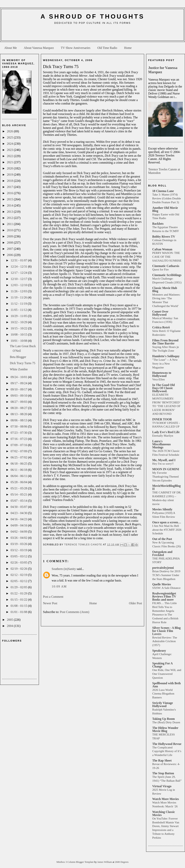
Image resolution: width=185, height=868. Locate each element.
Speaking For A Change (162, 665)
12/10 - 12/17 (19, 279)
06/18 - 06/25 (19, 464)
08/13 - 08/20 (19, 414)
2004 (10, 626)
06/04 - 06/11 (19, 476)
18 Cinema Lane (163, 191)
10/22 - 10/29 (19, 322)
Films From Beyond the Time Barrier (165, 342)
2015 (10, 199)
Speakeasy (159, 651)
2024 (10, 144)
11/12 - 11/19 (19, 304)
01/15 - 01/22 (19, 600)
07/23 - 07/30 (19, 433)
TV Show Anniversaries (75, 48)
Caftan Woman (162, 249)
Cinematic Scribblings (167, 275)
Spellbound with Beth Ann (166, 685)
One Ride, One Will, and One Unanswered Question (167, 674)
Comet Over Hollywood (160, 313)
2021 (10, 162)
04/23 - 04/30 (19, 513)
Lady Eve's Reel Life (166, 432)
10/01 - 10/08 (19, 341)
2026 (10, 131)
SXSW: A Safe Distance (166, 588)
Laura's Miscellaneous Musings (161, 444)
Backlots (158, 224)
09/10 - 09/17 (19, 389)
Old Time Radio (107, 48)
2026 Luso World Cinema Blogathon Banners (163, 694)
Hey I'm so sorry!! (163, 464)
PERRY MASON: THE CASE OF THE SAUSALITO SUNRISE (167, 257)
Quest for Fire (160, 269)
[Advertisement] (92, 34)
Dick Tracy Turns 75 (23, 363)
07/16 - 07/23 (19, 439)
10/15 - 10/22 (19, 328)
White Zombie (19, 369)
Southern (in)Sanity (64, 569)
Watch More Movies (166, 799)
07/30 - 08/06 (19, 426)
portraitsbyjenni (163, 568)
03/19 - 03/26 (19, 544)
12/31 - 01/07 (19, 260)
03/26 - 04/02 (19, 538)
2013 (10, 212)
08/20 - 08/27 (19, 408)
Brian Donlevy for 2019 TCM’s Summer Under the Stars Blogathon (166, 575)
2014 (10, 205)
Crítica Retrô (161, 327)
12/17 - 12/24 (19, 273)
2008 (10, 243)
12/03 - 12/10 (19, 285)
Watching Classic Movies (164, 813)
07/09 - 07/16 (19, 445)
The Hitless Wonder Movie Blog (165, 729)
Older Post (135, 603)
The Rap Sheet (162, 760)
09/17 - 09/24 (19, 383)
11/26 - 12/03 (19, 291)
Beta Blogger (18, 357)
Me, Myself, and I (164, 460)
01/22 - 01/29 (19, 593)
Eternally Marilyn (163, 436)
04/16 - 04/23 (19, 519)
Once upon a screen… (167, 522)
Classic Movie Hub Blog (165, 289)
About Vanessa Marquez (39, 48)
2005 (10, 620)
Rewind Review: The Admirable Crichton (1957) (165, 641)
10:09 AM (59, 586)
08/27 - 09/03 (19, 402)
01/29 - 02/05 (19, 587)
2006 (10, 255)
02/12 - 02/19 (19, 575)
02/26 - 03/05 (19, 562)
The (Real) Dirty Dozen (166, 722)
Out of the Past (162, 539)
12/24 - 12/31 (19, 267)
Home (128, 48)
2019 (10, 175)
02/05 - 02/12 (19, 581)
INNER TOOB (162, 419)
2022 (10, 156)
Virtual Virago (162, 786)
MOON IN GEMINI (166, 469)
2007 (10, 249)
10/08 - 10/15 (19, 335)
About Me (11, 48)
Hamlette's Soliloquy (166, 356)
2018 (10, 181)
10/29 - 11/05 (19, 316)
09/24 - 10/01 (19, 377)
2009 (10, 236)
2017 (10, 187)
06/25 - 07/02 (19, 457)
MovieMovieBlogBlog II (166, 487)
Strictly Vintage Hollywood (163, 704)
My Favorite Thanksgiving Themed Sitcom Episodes (165, 477)
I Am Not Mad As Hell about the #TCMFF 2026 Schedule (167, 530)
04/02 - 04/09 (19, 532)
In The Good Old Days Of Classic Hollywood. (164, 388)
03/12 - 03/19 (19, 550)
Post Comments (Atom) (75, 612)
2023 (10, 150)
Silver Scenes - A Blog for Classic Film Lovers (166, 631)
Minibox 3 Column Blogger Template (75, 862)
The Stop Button (163, 773)
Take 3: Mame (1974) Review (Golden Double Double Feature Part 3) (166, 198)
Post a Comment (53, 597)
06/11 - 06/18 (19, 470)
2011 (10, 224)
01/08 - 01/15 (19, 606)
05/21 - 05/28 (19, 488)
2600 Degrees (122, 862)
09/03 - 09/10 (19, 396)
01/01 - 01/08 (19, 612)
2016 (10, 193)
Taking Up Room (164, 719)
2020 (10, 168)
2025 (10, 137)
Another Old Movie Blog (165, 209)
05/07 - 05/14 (19, 501)
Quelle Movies (162, 584)
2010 (10, 230)
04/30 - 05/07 (19, 507)
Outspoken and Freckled (162, 553)
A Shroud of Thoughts (92, 16)
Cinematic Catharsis (166, 266)
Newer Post (50, 603)
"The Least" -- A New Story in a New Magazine (165, 363)
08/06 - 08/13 (19, 420)
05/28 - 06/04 (19, 482)
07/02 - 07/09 (19, 451)
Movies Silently (162, 509)
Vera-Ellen (159, 379)
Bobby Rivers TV (164, 237)
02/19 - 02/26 (19, 569)
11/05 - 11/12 (19, 310)
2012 (10, 218)
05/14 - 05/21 (19, 494)
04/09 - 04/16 (19, 525)
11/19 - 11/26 (19, 297)
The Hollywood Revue (167, 744)
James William (105, 862)
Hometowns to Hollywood (162, 374)
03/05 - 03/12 (19, 556)
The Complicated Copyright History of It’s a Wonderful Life (167, 751)
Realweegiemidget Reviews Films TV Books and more (164, 596)
